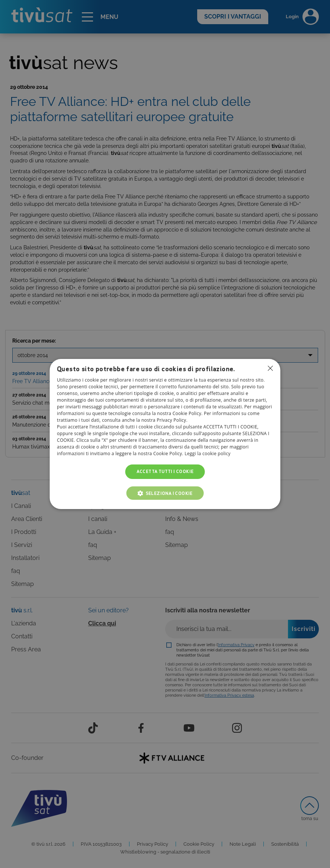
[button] (165, 493)
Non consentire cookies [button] (270, 368)
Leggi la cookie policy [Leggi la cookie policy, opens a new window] (207, 454)
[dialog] (165, 434)
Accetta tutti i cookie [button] (165, 472)
